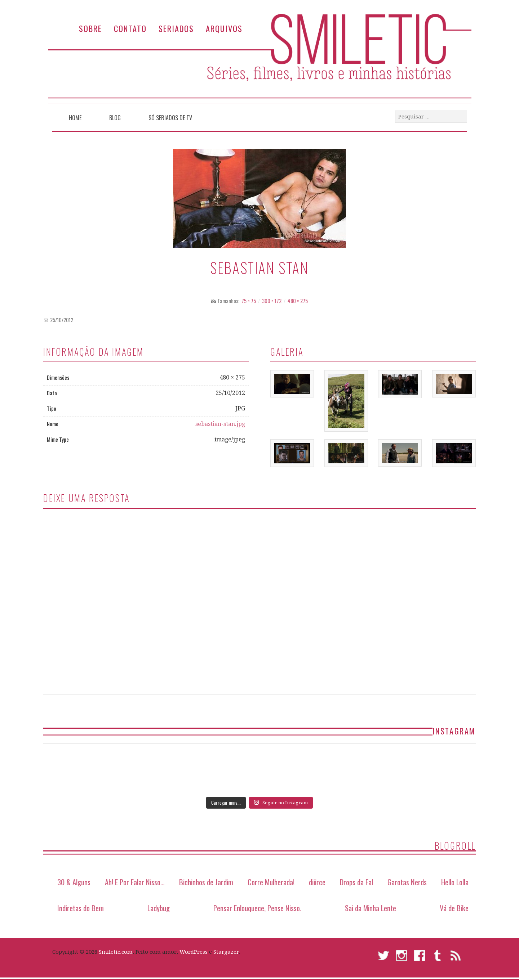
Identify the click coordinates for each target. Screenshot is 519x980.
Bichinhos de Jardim (206, 882)
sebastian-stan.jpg (220, 424)
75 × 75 (249, 301)
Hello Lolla (455, 882)
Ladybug (159, 908)
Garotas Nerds (407, 882)
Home (75, 118)
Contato (130, 28)
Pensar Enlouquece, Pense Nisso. (257, 908)
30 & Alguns (74, 882)
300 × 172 (272, 301)
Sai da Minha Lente (371, 908)
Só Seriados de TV (170, 118)
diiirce (317, 882)
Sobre (90, 28)
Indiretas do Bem (81, 908)
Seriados (176, 28)
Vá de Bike (454, 908)
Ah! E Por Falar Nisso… (135, 882)
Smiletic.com (116, 952)
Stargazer (226, 952)
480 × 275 (298, 301)
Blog (115, 118)
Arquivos (224, 28)
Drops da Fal (356, 882)
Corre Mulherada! (271, 882)
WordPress (194, 952)
